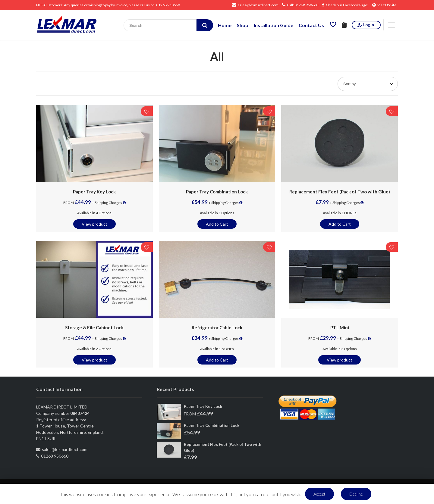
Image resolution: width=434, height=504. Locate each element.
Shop (243, 25)
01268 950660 (168, 5)
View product (94, 224)
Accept (319, 494)
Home (225, 25)
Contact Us (311, 25)
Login (365, 25)
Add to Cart (217, 224)
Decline (356, 494)
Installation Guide (274, 25)
